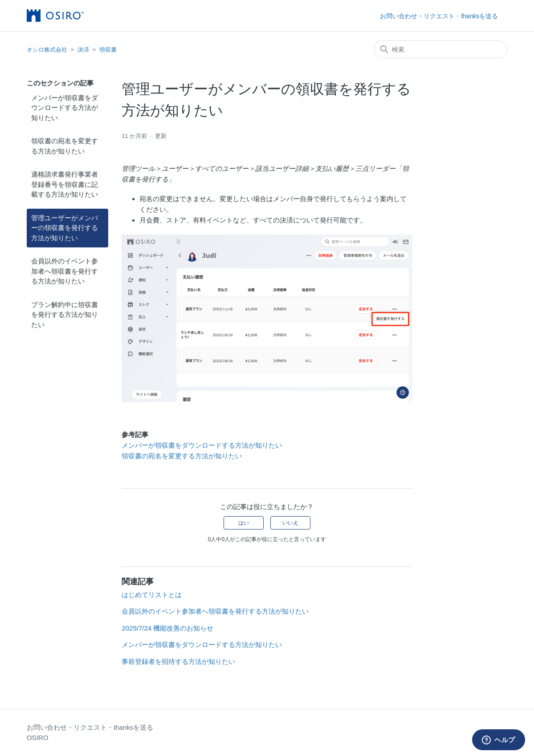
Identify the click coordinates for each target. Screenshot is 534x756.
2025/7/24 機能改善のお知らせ (167, 628)
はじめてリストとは (152, 595)
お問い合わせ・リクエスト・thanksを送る (439, 16)
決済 (83, 50)
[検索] (440, 49)
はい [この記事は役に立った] (244, 523)
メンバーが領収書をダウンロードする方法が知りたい (65, 108)
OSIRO (37, 738)
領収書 (108, 50)
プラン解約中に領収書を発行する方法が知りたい (65, 315)
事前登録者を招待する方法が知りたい (178, 661)
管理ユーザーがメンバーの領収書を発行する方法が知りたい (65, 228)
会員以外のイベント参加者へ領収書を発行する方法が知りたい (65, 271)
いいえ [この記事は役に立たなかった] (290, 523)
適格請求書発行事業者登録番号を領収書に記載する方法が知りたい (65, 184)
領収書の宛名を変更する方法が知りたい (65, 146)
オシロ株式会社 (47, 50)
